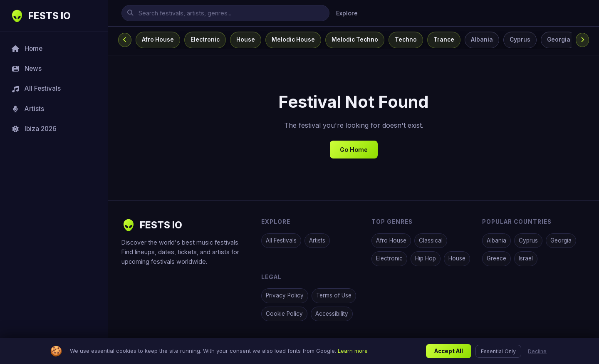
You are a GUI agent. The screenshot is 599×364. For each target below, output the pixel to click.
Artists (317, 240)
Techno (406, 40)
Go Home (354, 150)
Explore (347, 13)
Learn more (353, 352)
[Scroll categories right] (582, 40)
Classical (431, 240)
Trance (444, 40)
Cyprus (520, 40)
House (246, 40)
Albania (482, 40)
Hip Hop (426, 258)
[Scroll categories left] (125, 40)
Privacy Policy (285, 295)
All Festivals (281, 240)
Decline (537, 353)
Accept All (449, 353)
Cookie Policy (284, 314)
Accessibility (332, 314)
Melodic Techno (355, 40)
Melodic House (293, 40)
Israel (526, 258)
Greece (496, 258)
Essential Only (498, 353)
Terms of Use (334, 295)
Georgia (559, 40)
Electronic (205, 40)
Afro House (158, 40)
